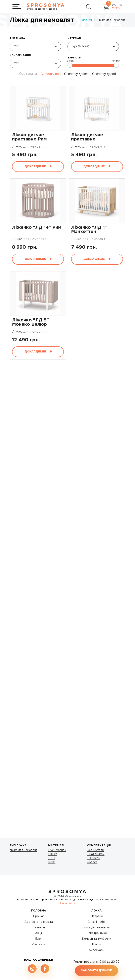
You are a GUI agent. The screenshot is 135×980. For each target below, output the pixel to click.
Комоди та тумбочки (97, 939)
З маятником (96, 854)
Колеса (92, 862)
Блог (39, 939)
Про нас (39, 916)
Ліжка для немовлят (96, 928)
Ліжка (97, 911)
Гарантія (39, 928)
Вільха (53, 854)
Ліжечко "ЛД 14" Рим (37, 228)
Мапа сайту (68, 903)
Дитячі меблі (96, 922)
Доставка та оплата (39, 922)
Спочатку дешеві (77, 74)
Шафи (97, 945)
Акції (39, 933)
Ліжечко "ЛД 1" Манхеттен (89, 230)
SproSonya (68, 892)
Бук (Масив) (57, 850)
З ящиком (94, 858)
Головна (39, 911)
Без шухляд (95, 850)
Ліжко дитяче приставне (87, 137)
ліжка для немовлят (24, 850)
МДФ (52, 862)
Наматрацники (97, 933)
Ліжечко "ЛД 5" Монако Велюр (30, 322)
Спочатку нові (51, 74)
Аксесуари (97, 950)
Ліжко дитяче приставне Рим (29, 137)
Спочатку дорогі (104, 74)
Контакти (39, 945)
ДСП (51, 858)
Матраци (97, 916)
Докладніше (38, 166)
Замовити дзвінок (97, 971)
